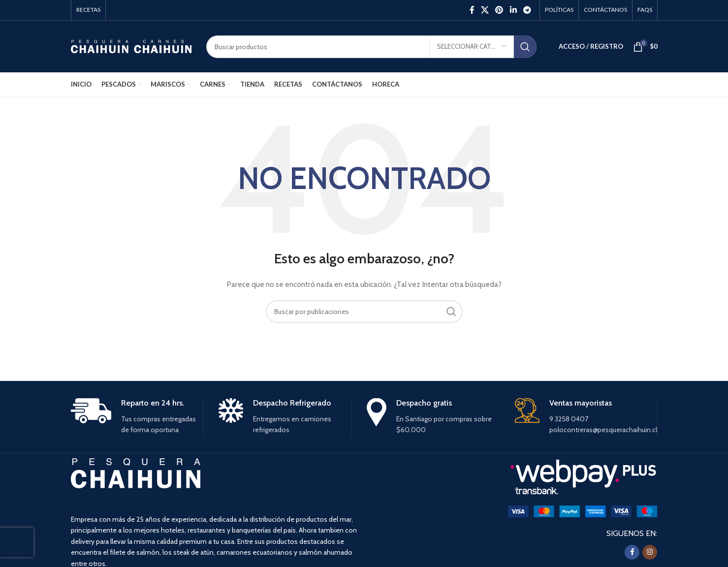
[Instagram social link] (650, 552)
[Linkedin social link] (513, 10)
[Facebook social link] (472, 10)
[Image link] (583, 511)
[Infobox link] (137, 417)
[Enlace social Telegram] (527, 10)
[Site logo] (131, 46)
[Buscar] (371, 47)
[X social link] (485, 10)
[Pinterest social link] (499, 10)
